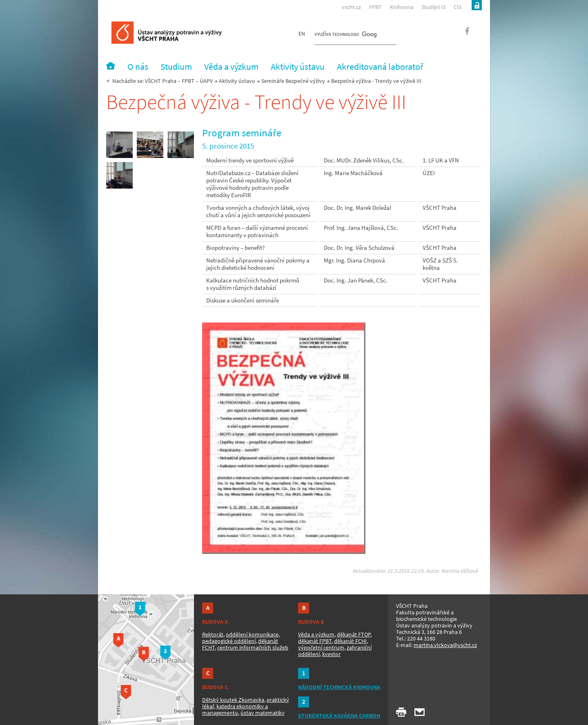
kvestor (331, 654)
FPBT (375, 7)
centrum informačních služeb (253, 647)
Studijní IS (433, 7)
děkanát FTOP (354, 634)
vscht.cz (351, 7)
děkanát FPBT (315, 641)
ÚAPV (206, 81)
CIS (458, 7)
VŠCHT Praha (161, 81)
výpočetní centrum (321, 647)
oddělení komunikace (252, 634)
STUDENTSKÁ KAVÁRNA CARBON (339, 716)
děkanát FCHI (350, 641)
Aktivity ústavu (237, 81)
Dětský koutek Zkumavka (233, 700)
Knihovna (402, 7)
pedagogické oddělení (229, 641)
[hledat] (345, 35)
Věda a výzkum (316, 634)
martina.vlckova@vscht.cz (445, 645)
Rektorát (213, 634)
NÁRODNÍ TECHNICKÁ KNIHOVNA (339, 687)
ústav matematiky (263, 713)
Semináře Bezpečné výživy (293, 81)
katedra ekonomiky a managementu (235, 709)
